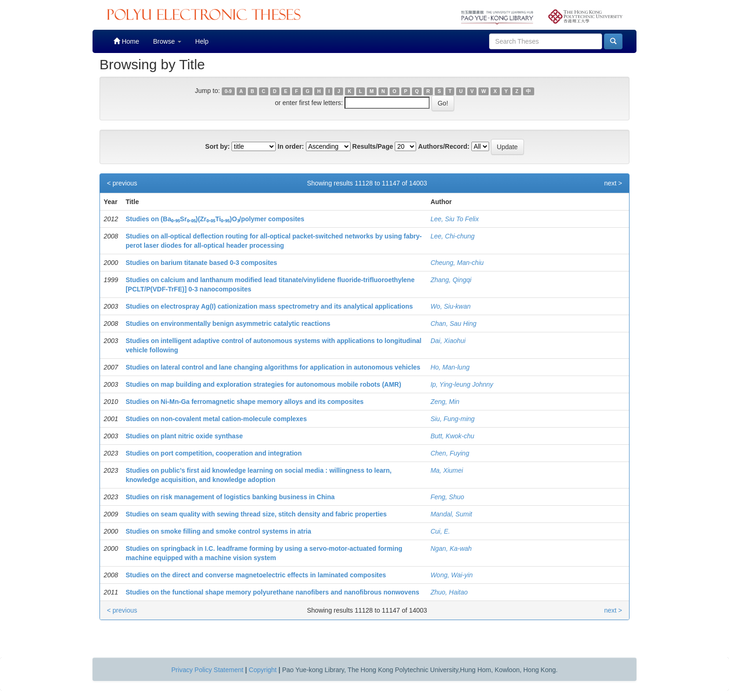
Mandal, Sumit (451, 514)
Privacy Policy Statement (208, 670)
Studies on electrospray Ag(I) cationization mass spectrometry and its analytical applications (269, 306)
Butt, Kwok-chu (452, 436)
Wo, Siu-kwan (451, 306)
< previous (122, 183)
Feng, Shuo (447, 497)
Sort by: (217, 146)
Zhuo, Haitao (449, 592)
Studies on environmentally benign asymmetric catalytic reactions (228, 324)
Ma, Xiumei (447, 470)
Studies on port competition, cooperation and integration (214, 453)
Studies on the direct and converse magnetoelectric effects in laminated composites (256, 575)
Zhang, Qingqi (451, 280)
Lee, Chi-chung (453, 236)
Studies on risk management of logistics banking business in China (230, 497)
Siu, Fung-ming (453, 419)
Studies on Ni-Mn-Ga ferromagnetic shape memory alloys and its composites (245, 402)
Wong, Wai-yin (452, 575)
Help (202, 41)
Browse (167, 41)
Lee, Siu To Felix (455, 219)
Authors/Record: (444, 146)
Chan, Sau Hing (454, 324)
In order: (291, 146)
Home (126, 41)
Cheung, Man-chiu (457, 263)
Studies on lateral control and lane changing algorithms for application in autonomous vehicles (273, 367)
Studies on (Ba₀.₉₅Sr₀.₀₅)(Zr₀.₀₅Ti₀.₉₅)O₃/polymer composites (215, 219)
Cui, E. (440, 531)
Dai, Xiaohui (448, 341)
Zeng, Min (445, 402)
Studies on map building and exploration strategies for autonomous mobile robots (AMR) (263, 384)
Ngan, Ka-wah (451, 548)
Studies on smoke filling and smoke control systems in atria (218, 531)
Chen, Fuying (450, 453)
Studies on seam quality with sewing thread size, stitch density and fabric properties (256, 514)
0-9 (228, 91)
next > (613, 183)
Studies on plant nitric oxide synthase (184, 436)
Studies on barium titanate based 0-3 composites (201, 263)
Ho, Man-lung (450, 367)
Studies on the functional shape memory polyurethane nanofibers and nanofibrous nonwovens (272, 592)
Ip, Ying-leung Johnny (462, 384)
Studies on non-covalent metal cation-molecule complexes (216, 419)
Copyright (263, 670)
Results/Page (373, 146)
